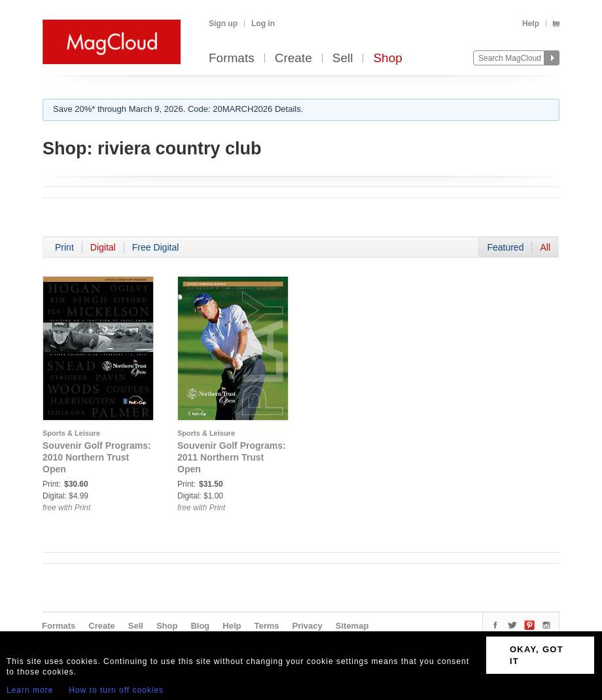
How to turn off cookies (116, 690)
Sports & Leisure (71, 433)
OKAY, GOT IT (537, 655)
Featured (505, 247)
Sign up (223, 24)
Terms (266, 626)
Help (531, 24)
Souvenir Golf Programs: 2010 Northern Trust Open (97, 457)
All (545, 247)
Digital (103, 247)
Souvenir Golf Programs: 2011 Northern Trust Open (232, 457)
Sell (343, 59)
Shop (387, 59)
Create (293, 59)
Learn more (30, 690)
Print (64, 247)
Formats (232, 59)
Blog (200, 626)
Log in (263, 24)
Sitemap (352, 626)
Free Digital (156, 247)
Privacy (308, 626)
